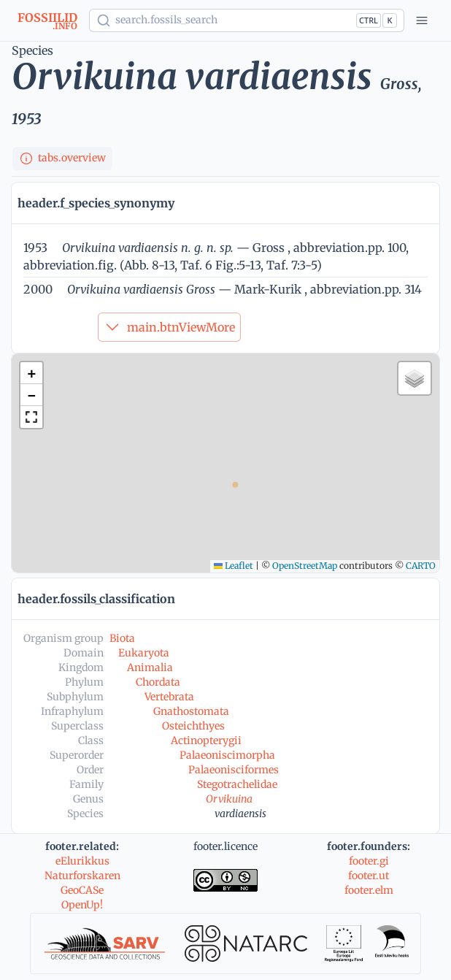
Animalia (150, 667)
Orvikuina (229, 799)
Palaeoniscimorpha (227, 755)
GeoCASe (82, 890)
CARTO (421, 566)
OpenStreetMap (305, 566)
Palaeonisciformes (234, 770)
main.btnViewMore (169, 327)
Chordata (158, 682)
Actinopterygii (206, 740)
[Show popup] (247, 20)
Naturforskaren (82, 876)
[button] (31, 373)
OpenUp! (82, 905)
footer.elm (369, 890)
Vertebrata (169, 697)
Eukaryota (144, 653)
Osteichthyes (193, 726)
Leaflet (234, 566)
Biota (122, 638)
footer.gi (369, 861)
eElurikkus (82, 861)
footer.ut (369, 876)
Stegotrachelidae (237, 784)
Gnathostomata (191, 711)
